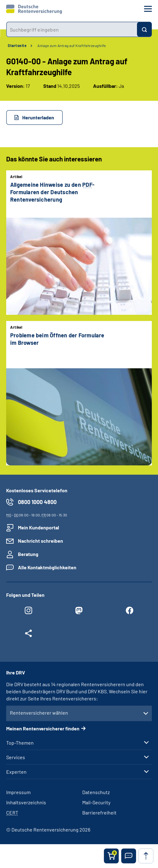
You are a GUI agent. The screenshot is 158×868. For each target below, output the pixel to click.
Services (16, 757)
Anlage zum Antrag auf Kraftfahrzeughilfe (72, 45)
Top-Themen (20, 743)
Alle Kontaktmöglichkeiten (47, 567)
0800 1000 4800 (37, 502)
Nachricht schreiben (41, 541)
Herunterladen (38, 117)
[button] (129, 856)
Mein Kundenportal (38, 527)
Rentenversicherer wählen (39, 713)
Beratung (28, 554)
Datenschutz (96, 792)
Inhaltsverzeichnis (26, 802)
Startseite (17, 45)
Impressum (18, 792)
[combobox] (72, 29)
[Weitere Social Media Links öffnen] (28, 635)
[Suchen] (144, 29)
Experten (16, 772)
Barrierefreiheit (99, 812)
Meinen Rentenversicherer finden (43, 728)
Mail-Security (96, 802)
